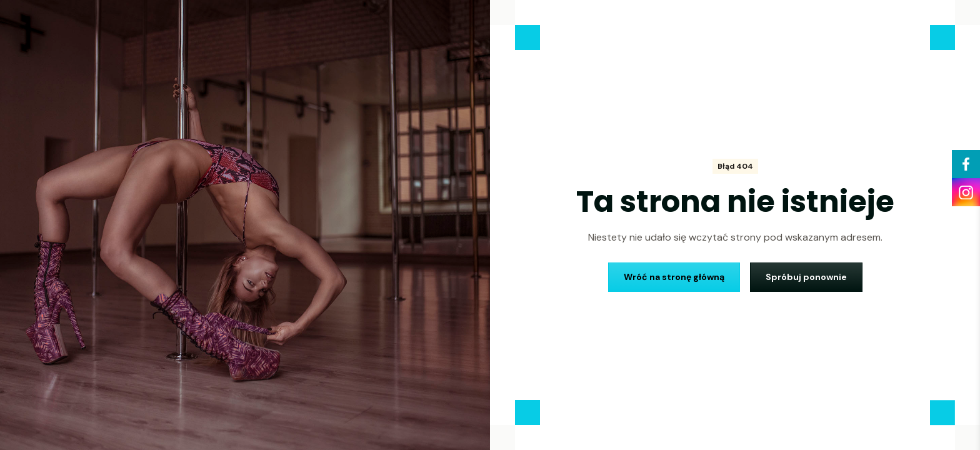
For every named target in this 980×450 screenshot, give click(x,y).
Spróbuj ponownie (806, 277)
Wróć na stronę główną (674, 277)
